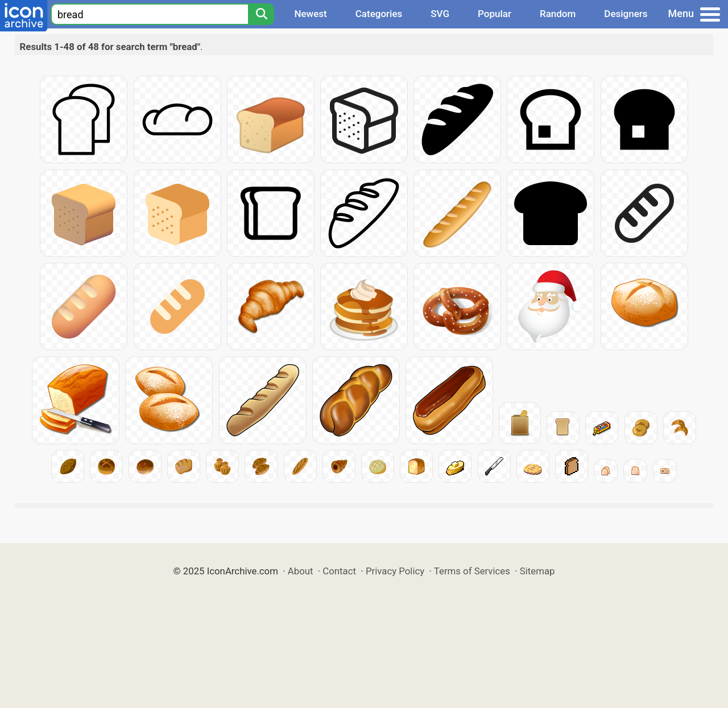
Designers (626, 14)
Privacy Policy (395, 571)
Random (558, 14)
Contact (339, 571)
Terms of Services (472, 571)
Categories (379, 14)
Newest (310, 14)
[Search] (261, 14)
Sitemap (537, 571)
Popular (495, 14)
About (301, 571)
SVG (440, 14)
